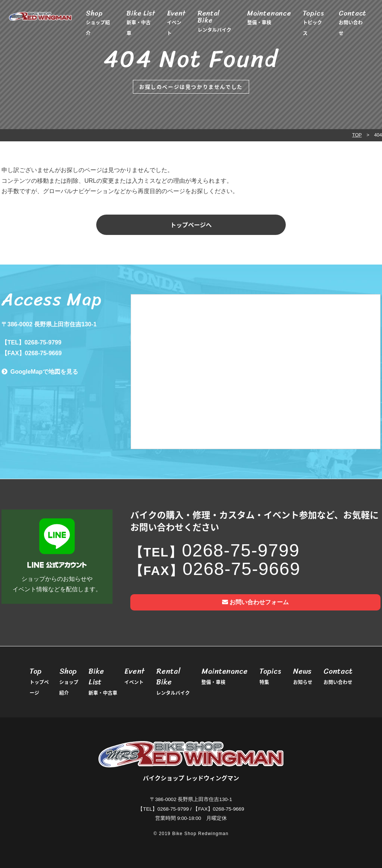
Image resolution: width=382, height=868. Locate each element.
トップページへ (191, 225)
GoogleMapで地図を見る (44, 372)
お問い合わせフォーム (255, 602)
